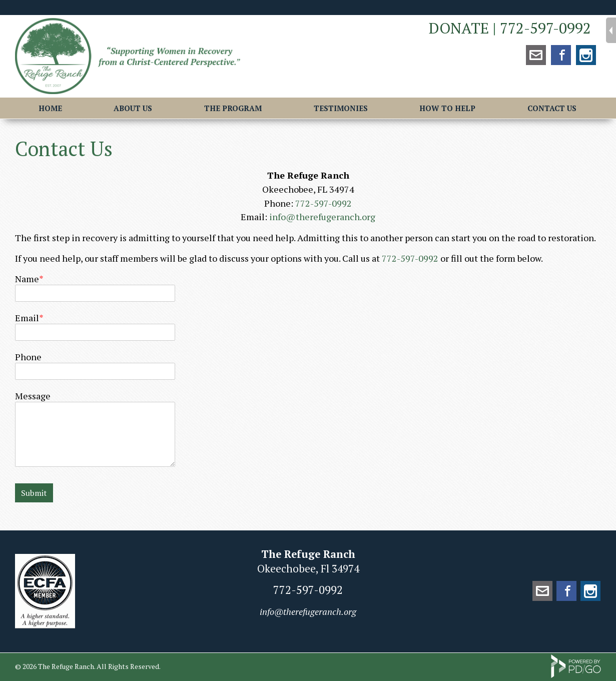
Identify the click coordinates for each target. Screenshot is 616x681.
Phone (28, 357)
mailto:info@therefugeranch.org (536, 55)
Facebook (561, 55)
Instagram (586, 55)
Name (27, 279)
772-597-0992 (545, 28)
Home (50, 108)
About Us (133, 108)
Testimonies (341, 108)
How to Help (447, 108)
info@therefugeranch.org (322, 217)
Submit (34, 493)
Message (33, 396)
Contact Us (552, 108)
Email (27, 318)
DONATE (459, 28)
